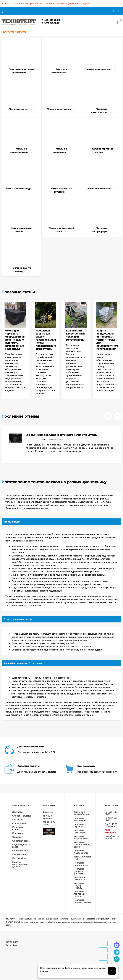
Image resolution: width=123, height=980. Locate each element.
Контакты (17, 833)
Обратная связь (21, 841)
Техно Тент (12, 945)
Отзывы (17, 837)
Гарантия (17, 820)
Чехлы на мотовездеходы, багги (83, 845)
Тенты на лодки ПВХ (82, 858)
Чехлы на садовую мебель (79, 886)
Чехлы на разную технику (83, 901)
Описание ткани (21, 851)
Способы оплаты (21, 816)
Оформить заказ (49, 823)
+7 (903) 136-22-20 (50, 23)
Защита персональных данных (20, 864)
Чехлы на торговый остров (79, 894)
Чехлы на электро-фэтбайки (79, 871)
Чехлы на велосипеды (81, 864)
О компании (19, 823)
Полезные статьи (18, 828)
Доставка (17, 812)
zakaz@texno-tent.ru (112, 837)
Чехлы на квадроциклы (81, 837)
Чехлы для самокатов (80, 878)
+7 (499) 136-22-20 (50, 20)
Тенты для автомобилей (81, 813)
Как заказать (19, 854)
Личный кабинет (48, 817)
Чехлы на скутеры (79, 825)
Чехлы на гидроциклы (81, 852)
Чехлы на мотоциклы (80, 819)
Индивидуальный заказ (22, 846)
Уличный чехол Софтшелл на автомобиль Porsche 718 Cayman (61, 435)
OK (112, 971)
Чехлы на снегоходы (80, 831)
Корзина (48, 812)
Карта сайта (19, 858)
